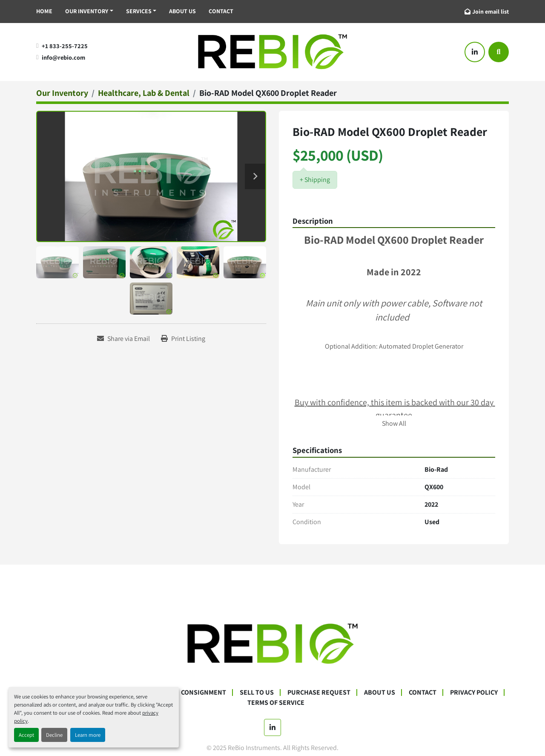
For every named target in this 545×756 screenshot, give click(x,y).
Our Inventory (87, 11)
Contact (221, 11)
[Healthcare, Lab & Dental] (144, 93)
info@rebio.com (63, 57)
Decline (54, 735)
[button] (89, 11)
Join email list (490, 12)
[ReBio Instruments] (272, 643)
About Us (182, 11)
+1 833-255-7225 (65, 46)
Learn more (88, 735)
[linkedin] (475, 52)
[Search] (499, 52)
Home (44, 11)
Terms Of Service (276, 703)
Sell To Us (257, 692)
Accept (26, 735)
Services (139, 11)
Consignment (204, 692)
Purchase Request (319, 692)
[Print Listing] (183, 339)
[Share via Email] (123, 339)
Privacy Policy (474, 692)
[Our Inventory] (62, 93)
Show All (394, 423)
